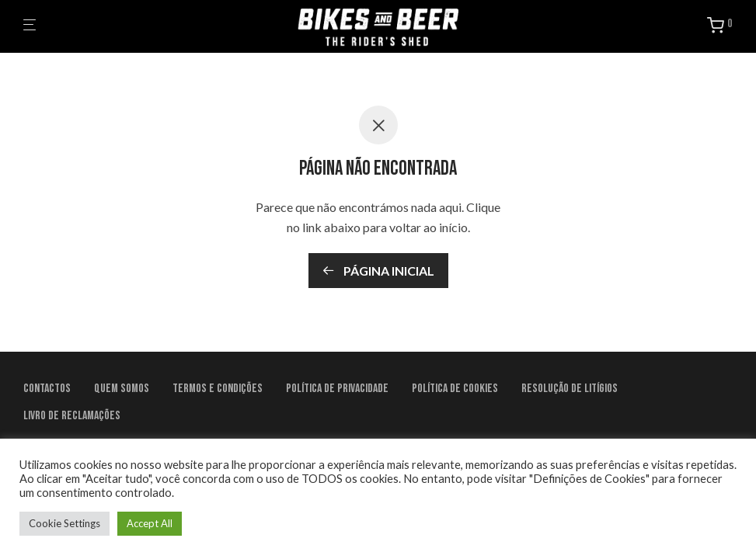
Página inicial (378, 271)
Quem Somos (122, 389)
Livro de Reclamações (72, 416)
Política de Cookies (455, 389)
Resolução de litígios (570, 389)
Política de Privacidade (337, 389)
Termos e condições (218, 389)
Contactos (47, 389)
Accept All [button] (150, 523)
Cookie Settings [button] (64, 523)
